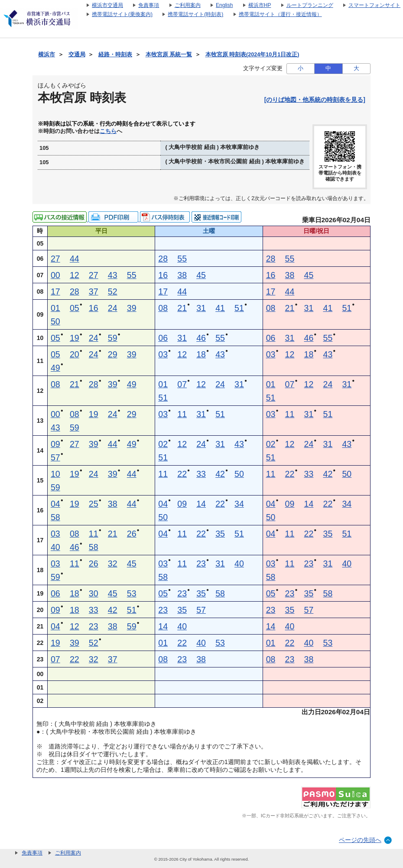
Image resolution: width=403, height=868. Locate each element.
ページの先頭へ (360, 840)
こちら (108, 131)
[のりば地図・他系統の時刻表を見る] (315, 100)
